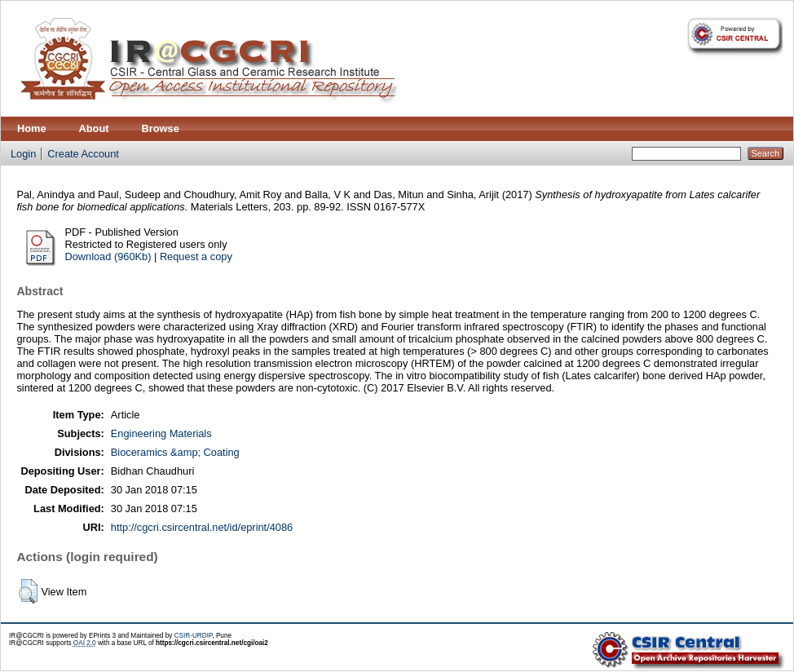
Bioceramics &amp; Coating (175, 452)
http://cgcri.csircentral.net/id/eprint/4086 (202, 527)
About (94, 128)
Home (32, 128)
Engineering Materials (161, 433)
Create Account (83, 154)
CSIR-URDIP (194, 636)
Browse (161, 128)
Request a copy (196, 256)
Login (23, 154)
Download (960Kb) (108, 256)
